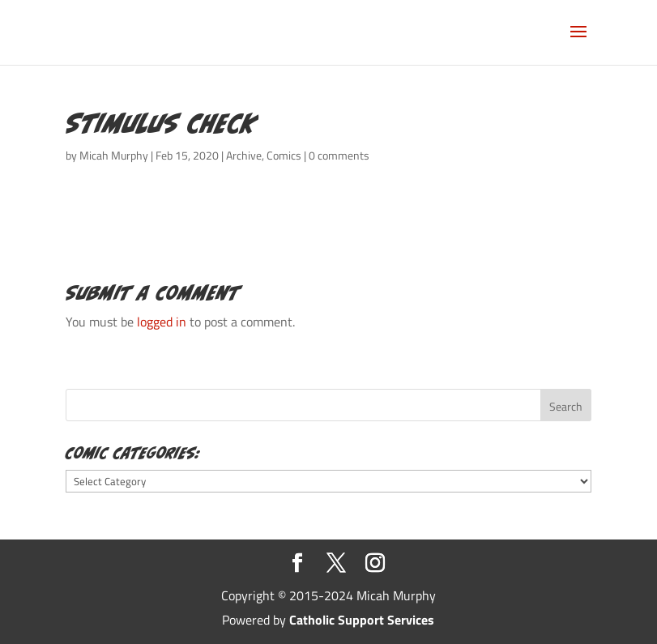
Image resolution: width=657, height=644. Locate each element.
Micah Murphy (114, 155)
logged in (162, 322)
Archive (244, 155)
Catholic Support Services (362, 620)
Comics (284, 155)
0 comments (339, 155)
